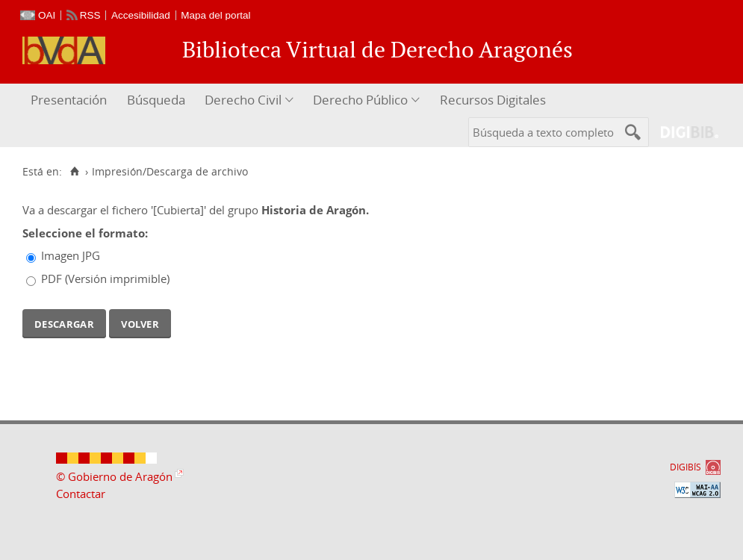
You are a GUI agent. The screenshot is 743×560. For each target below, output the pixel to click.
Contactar (81, 494)
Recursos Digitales (493, 100)
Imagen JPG (71, 255)
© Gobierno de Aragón (114, 476)
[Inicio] (74, 172)
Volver (140, 323)
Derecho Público (360, 100)
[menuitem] (71, 100)
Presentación (69, 100)
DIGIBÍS (686, 467)
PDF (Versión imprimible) (105, 279)
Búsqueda (156, 100)
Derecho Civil (243, 100)
